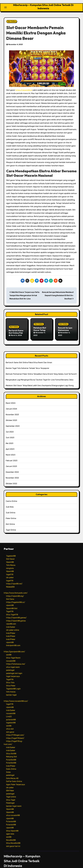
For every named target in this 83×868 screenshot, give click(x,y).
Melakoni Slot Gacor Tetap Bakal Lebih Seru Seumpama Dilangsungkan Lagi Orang (40, 381)
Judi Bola (10, 503)
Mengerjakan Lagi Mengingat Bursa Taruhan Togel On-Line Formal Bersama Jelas (40, 376)
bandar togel (11, 691)
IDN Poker (10, 786)
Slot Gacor (10, 555)
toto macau (11, 688)
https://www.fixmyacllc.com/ (16, 589)
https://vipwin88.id (24, 88)
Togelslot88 (11, 552)
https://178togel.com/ (15, 731)
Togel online (11, 793)
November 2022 (12, 474)
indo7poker (11, 623)
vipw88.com (11, 620)
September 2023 (13, 422)
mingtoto (10, 564)
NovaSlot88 (11, 836)
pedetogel (10, 666)
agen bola (10, 830)
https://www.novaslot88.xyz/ (16, 697)
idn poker (10, 573)
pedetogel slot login (14, 669)
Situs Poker (11, 681)
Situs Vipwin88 (12, 827)
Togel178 (10, 607)
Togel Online (11, 526)
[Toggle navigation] (6, 6)
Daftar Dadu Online (14, 777)
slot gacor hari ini (13, 842)
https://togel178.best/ (15, 734)
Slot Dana (10, 595)
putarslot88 (11, 715)
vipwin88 (10, 601)
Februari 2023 (12, 456)
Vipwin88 (10, 558)
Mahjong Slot (12, 753)
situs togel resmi (13, 663)
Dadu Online (11, 765)
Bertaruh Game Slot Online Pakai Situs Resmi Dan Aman (29, 358)
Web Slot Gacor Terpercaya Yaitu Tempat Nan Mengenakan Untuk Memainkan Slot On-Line (24, 293)
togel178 (10, 570)
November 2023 (12, 410)
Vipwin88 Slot (12, 604)
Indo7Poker (11, 629)
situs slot (10, 725)
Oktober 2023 (11, 416)
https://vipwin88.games (16, 617)
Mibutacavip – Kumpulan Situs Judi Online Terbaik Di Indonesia (43, 6)
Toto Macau (11, 561)
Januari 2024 (11, 405)
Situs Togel (11, 796)
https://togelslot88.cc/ (16, 598)
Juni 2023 (10, 433)
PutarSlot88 (11, 756)
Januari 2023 (11, 462)
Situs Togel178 (12, 610)
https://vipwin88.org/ (15, 592)
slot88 (9, 651)
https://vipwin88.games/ (16, 614)
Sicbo (8, 768)
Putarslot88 (11, 817)
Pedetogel (10, 799)
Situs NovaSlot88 (13, 839)
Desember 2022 (12, 468)
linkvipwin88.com (13, 641)
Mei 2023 (10, 439)
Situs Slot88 (11, 749)
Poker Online (11, 514)
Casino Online (11, 497)
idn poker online (13, 626)
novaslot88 (11, 657)
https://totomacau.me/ (16, 660)
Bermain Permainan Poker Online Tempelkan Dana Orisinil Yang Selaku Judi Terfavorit (41, 370)
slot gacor (10, 728)
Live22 (9, 712)
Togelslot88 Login (13, 685)
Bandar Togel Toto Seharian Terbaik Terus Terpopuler (27, 364)
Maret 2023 (10, 451)
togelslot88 (11, 719)
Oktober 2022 (11, 479)
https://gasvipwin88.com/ (14, 648)
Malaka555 (10, 583)
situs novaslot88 (13, 811)
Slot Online (12, 19)
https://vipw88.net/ (14, 580)
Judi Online (10, 509)
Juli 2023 (10, 428)
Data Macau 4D (12, 774)
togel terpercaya (13, 672)
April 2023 (10, 445)
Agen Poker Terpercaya (16, 780)
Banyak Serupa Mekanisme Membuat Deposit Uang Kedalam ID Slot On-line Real (58, 293)
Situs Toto (10, 678)
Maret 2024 (11, 399)
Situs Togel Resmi (13, 654)
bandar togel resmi (14, 802)
